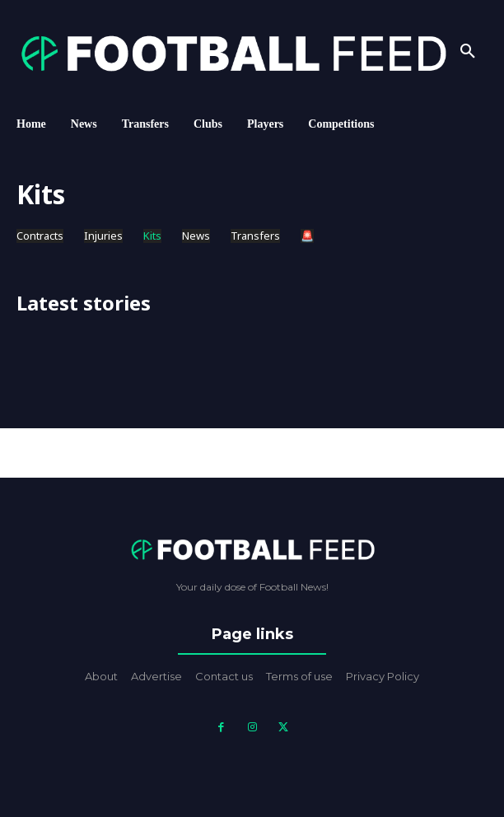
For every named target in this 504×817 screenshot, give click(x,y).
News (196, 236)
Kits (152, 236)
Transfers (255, 236)
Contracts (40, 236)
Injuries (103, 236)
